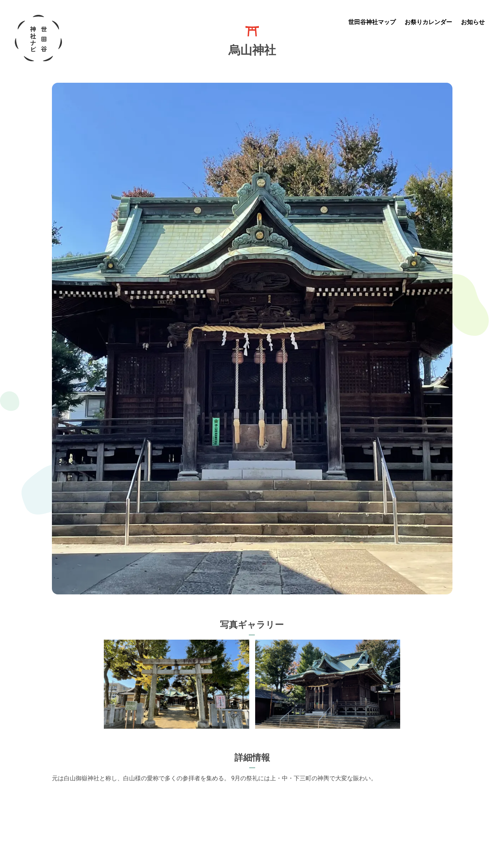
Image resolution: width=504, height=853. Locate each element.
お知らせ (473, 22)
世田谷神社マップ (372, 22)
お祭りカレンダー (428, 22)
